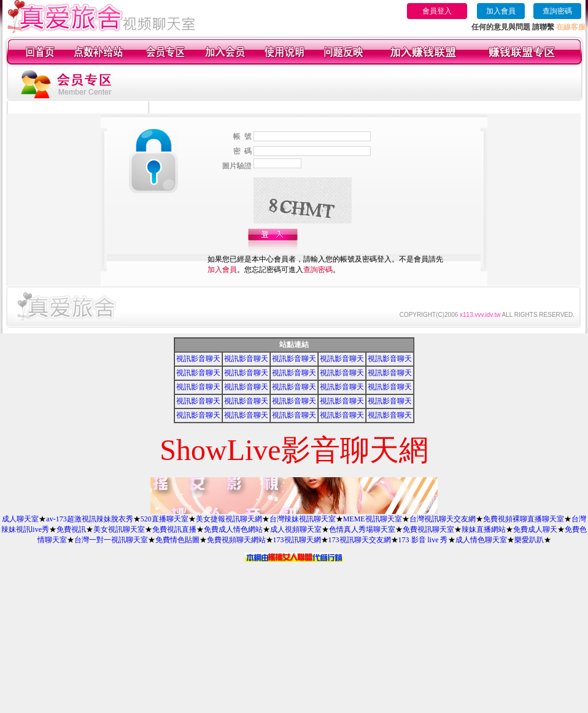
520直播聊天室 (164, 519)
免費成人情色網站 (233, 529)
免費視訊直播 (174, 529)
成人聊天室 (20, 519)
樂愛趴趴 (529, 540)
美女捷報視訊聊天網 (229, 519)
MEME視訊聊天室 (373, 519)
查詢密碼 (557, 11)
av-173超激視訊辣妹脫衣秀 (89, 519)
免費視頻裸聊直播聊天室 (524, 519)
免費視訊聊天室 (428, 529)
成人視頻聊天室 (296, 529)
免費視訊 (71, 529)
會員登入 (437, 11)
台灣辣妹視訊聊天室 (303, 519)
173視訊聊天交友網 (360, 540)
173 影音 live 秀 (423, 540)
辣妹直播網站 (484, 529)
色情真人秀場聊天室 (362, 529)
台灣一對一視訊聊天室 (111, 540)
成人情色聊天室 (481, 540)
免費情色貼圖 (177, 540)
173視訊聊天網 (297, 540)
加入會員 (501, 11)
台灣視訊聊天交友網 (443, 519)
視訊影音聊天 (198, 359)
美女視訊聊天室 (119, 529)
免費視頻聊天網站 (236, 540)
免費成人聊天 (535, 529)
